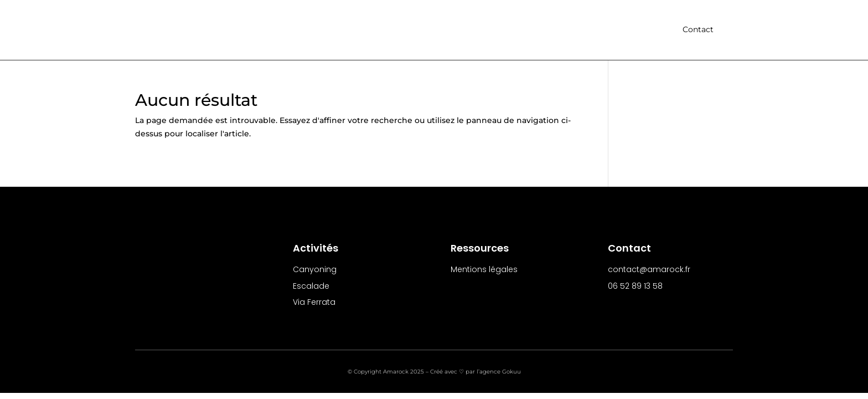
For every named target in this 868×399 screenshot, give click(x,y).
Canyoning (315, 270)
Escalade (311, 287)
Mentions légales (484, 270)
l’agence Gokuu (499, 372)
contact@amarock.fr (649, 270)
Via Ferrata (314, 303)
